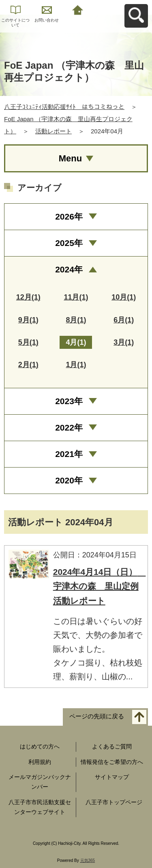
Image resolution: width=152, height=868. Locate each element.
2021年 (69, 454)
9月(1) (28, 320)
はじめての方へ (40, 746)
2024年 (69, 269)
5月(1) (28, 342)
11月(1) (76, 297)
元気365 (88, 860)
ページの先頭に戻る (97, 716)
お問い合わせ (47, 20)
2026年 (69, 216)
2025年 (69, 243)
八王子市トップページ (114, 802)
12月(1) (28, 297)
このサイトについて (15, 23)
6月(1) (124, 320)
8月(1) (76, 320)
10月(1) (124, 297)
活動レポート (54, 131)
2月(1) (28, 365)
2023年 (69, 401)
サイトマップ (112, 777)
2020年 (69, 480)
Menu (70, 158)
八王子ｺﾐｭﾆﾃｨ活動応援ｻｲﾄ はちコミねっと (64, 107)
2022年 (69, 427)
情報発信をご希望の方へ (112, 762)
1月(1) (76, 365)
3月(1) (124, 342)
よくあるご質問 (112, 746)
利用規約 (40, 762)
